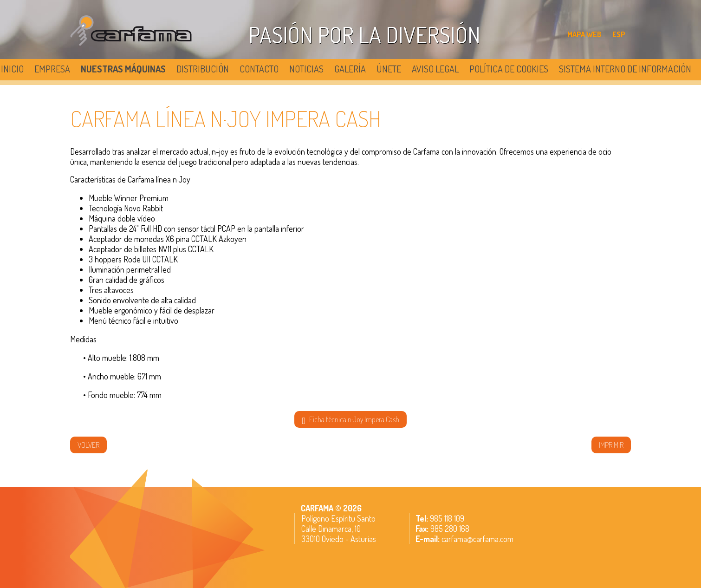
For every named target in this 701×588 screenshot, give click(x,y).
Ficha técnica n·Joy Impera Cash (350, 420)
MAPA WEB (584, 34)
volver (88, 445)
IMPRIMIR (611, 445)
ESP (619, 34)
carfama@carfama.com (477, 539)
